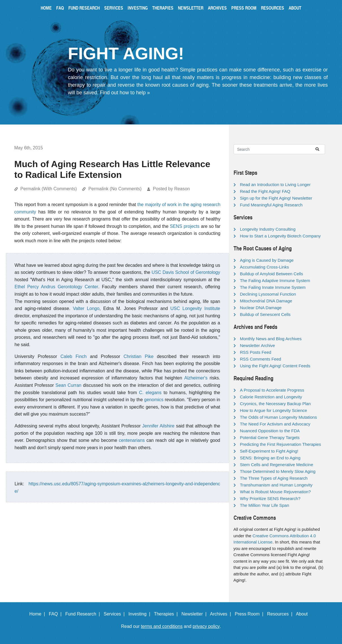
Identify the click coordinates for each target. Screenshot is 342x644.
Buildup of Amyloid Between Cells (272, 274)
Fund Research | (84, 614)
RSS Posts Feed (256, 352)
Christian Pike (138, 356)
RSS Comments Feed (261, 359)
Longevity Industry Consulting (268, 229)
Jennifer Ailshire (158, 426)
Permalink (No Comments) (115, 189)
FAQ (60, 8)
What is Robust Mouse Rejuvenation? (275, 492)
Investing (138, 8)
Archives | (222, 614)
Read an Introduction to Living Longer (275, 185)
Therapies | (167, 614)
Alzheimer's (196, 378)
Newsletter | (195, 614)
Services (114, 8)
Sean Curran (68, 385)
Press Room (244, 8)
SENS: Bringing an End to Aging (270, 458)
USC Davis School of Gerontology (186, 272)
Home (46, 8)
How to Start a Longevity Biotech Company (280, 236)
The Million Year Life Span (265, 505)
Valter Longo (86, 308)
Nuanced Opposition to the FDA (270, 431)
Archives (217, 8)
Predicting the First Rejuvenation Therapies (281, 444)
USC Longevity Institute (195, 308)
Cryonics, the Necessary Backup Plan (275, 404)
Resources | (281, 614)
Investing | (141, 614)
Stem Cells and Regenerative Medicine (277, 465)
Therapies (163, 8)
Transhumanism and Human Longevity (276, 485)
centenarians (132, 440)
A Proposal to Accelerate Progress (272, 390)
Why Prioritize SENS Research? (270, 498)
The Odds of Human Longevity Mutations (279, 417)
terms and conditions (162, 626)
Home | (39, 614)
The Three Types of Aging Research (274, 478)
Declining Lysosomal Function (268, 294)
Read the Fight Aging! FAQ (265, 191)
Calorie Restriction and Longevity (271, 397)
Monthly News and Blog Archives (271, 339)
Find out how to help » (125, 93)
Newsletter (191, 8)
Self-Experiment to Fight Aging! (269, 451)
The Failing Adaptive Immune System (275, 280)
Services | (115, 614)
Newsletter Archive (258, 345)
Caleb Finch (74, 356)
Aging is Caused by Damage (267, 260)
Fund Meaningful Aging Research (271, 205)
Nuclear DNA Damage (261, 308)
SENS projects (185, 226)
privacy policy (206, 626)
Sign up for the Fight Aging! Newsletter (276, 198)
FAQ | (56, 614)
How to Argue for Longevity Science (274, 410)
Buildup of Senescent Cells (265, 314)
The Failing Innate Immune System (273, 287)
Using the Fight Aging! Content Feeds (275, 366)
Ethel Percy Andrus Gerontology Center (56, 287)
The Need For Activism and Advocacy (275, 424)
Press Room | (250, 614)
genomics (154, 400)
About (295, 8)
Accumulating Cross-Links (264, 267)
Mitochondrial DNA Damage (266, 301)
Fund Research (84, 8)
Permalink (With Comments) (49, 189)
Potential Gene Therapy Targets (270, 437)
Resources (273, 8)
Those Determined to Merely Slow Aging (278, 471)
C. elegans (150, 393)
